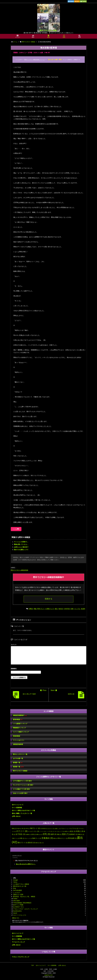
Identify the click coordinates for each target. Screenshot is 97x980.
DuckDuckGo (17, 911)
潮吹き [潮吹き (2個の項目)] (81, 834)
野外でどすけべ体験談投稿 (19, 570)
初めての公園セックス (21, 550)
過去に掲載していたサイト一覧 (22, 813)
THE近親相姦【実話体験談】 (23, 903)
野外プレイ (41, 609)
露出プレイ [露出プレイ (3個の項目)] (23, 843)
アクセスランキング (18, 942)
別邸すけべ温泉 (18, 894)
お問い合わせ (16, 816)
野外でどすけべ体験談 (20, 771)
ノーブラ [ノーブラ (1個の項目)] (49, 831)
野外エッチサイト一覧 (20, 754)
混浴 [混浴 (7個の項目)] (65, 834)
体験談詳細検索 (18, 744)
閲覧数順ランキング (19, 728)
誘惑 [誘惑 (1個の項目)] (55, 838)
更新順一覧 (18, 767)
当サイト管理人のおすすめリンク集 (23, 810)
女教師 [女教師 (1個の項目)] (28, 834)
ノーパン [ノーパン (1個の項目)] (43, 831)
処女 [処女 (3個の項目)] (73, 831)
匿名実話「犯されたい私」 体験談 (24, 897)
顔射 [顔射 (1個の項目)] (37, 843)
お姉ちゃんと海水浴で (21, 547)
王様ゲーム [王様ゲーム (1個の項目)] (16, 838)
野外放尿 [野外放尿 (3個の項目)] (72, 838)
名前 (49, 669)
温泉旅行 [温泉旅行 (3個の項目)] (73, 834)
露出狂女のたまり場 (20, 886)
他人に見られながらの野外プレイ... (26, 864)
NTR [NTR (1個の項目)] (28, 829)
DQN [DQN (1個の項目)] (19, 829)
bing (15, 888)
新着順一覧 (18, 763)
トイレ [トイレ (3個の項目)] (36, 831)
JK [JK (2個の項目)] (23, 828)
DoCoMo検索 (17, 890)
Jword (15, 913)
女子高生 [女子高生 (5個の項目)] (20, 834)
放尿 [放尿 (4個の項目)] (53, 834)
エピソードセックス (20, 915)
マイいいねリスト (19, 740)
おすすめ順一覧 (18, 758)
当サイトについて (18, 805)
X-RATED (67, 609)
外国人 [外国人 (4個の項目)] (80, 831)
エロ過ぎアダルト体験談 (21, 884)
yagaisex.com (48, 975)
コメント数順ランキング (21, 732)
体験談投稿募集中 (20, 715)
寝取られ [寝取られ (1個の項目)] (39, 834)
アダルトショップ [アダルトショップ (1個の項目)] (66, 829)
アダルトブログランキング (21, 957)
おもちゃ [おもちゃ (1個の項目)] (51, 829)
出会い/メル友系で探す (20, 793)
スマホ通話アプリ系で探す (22, 789)
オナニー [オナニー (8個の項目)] (22, 831)
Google (16, 880)
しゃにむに (17, 892)
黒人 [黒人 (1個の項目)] (42, 843)
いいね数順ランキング (20, 724)
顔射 (72, 609)
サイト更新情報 (17, 808)
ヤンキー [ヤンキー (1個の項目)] (56, 831)
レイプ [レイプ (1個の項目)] (62, 831)
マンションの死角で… (21, 542)
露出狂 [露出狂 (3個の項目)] (31, 843)
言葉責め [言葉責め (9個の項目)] (47, 838)
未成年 (83, 609)
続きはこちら (16, 918)
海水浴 (61, 609)
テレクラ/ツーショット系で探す (23, 785)
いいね (16, 529)
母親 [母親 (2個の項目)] (59, 834)
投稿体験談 (16, 736)
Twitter (15, 899)
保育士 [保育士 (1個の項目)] (67, 831)
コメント (14, 645)
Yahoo (15, 882)
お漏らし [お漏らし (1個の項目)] (58, 829)
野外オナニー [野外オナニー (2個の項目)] (63, 838)
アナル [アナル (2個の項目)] (75, 828)
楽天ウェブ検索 (18, 905)
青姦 (35, 609)
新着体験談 (18, 720)
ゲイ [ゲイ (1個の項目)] (30, 831)
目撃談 (31, 609)
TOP (32, 965)
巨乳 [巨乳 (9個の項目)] (47, 834)
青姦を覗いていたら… (21, 544)
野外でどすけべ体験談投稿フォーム (34, 60)
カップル (77, 609)
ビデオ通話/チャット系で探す (22, 781)
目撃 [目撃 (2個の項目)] (22, 838)
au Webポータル (19, 907)
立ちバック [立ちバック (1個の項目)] (28, 838)
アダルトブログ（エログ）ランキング (25, 909)
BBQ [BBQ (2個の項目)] (14, 828)
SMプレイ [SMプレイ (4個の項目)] (35, 828)
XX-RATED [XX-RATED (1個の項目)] (44, 829)
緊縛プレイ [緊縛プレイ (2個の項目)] (37, 838)
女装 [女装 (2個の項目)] (34, 834)
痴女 (56, 609)
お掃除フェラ (50, 609)
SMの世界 (16, 901)
